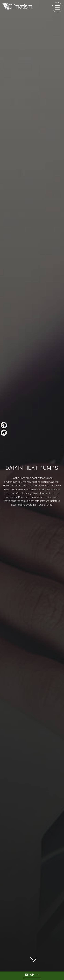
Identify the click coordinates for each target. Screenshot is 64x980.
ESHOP (30, 975)
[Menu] (57, 7)
